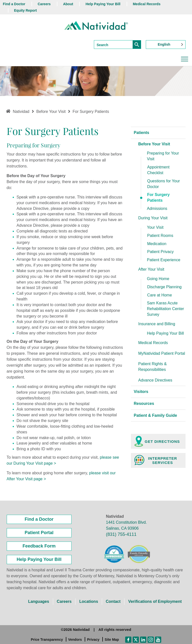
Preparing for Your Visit (163, 156)
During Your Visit (153, 218)
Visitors (141, 392)
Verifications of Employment (155, 601)
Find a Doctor (14, 4)
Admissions (157, 209)
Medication (157, 244)
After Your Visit (151, 269)
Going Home (158, 279)
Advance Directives (155, 380)
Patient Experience (164, 260)
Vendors (75, 640)
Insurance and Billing (157, 324)
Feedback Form (39, 546)
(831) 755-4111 (121, 534)
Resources (144, 403)
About (68, 4)
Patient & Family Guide (155, 415)
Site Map (112, 640)
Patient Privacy (161, 252)
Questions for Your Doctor (164, 184)
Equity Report (26, 10)
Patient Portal (39, 533)
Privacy (93, 640)
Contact (113, 601)
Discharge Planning (165, 287)
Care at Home (160, 295)
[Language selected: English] (166, 45)
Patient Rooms (160, 236)
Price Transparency (47, 640)
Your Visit (155, 227)
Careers (44, 4)
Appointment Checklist (158, 170)
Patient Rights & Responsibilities (153, 367)
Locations (89, 601)
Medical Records (147, 4)
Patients (142, 133)
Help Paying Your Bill (103, 4)
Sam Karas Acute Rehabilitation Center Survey (166, 309)
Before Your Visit (154, 144)
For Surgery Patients (159, 197)
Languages (38, 601)
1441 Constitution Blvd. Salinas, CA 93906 (127, 525)
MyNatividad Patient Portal (162, 353)
